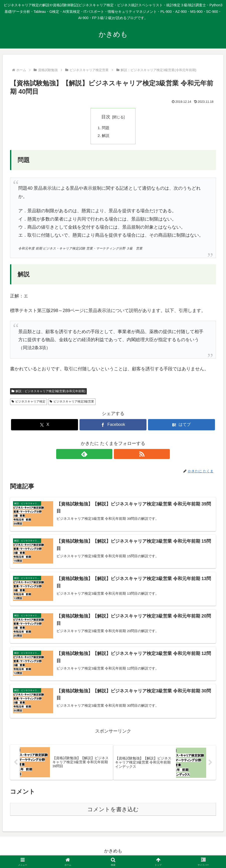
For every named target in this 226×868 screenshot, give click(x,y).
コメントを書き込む (113, 812)
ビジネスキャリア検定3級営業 (72, 402)
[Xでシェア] (45, 426)
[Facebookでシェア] (113, 426)
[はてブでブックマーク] (181, 426)
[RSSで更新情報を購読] (119, 455)
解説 (106, 136)
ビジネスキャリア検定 (28, 402)
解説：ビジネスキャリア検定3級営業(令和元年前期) (48, 392)
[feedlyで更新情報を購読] (107, 455)
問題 (106, 128)
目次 (106, 117)
